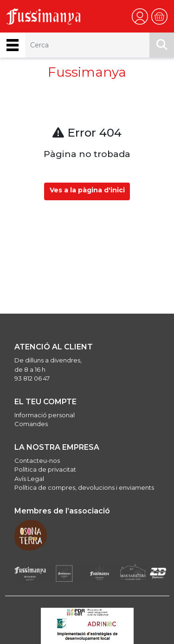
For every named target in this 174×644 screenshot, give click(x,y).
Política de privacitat (45, 469)
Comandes (31, 424)
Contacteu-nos (37, 460)
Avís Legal (29, 479)
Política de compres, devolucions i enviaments (84, 487)
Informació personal (45, 415)
